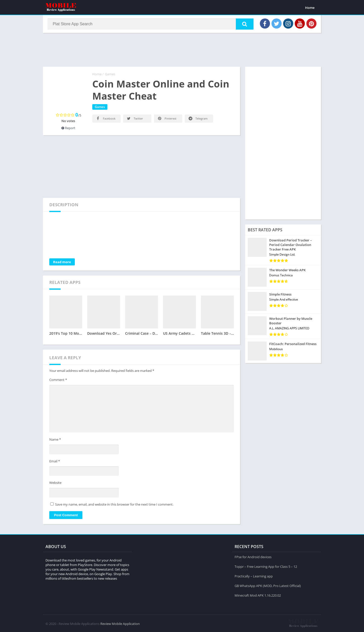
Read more (62, 263)
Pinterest (167, 119)
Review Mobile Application (120, 623)
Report (68, 129)
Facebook (105, 119)
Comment (58, 381)
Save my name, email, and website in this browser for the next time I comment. (114, 505)
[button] (243, 25)
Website (55, 484)
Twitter (135, 119)
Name (55, 441)
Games (110, 75)
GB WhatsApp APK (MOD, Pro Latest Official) (268, 585)
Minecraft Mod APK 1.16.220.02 (258, 595)
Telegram (198, 119)
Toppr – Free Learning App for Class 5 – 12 (266, 566)
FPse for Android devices (253, 556)
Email (55, 462)
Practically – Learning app (254, 576)
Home (310, 8)
